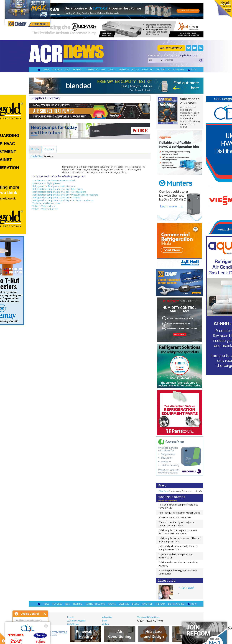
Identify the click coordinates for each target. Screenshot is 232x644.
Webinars (124, 70)
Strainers (76, 198)
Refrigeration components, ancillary (51, 189)
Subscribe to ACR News (190, 101)
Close (45, 614)
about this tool (41, 635)
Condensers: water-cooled (61, 180)
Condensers (39, 180)
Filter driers (77, 189)
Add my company (171, 48)
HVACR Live (73, 624)
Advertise (147, 70)
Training (78, 70)
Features (57, 70)
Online (105, 624)
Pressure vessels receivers (85, 195)
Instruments (39, 183)
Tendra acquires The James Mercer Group (179, 513)
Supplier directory (95, 70)
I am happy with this (30, 631)
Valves (36, 206)
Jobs (67, 70)
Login (192, 70)
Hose (58, 203)
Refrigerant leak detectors (61, 186)
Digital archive (176, 70)
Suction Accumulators (82, 200)
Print (105, 621)
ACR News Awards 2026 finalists (175, 518)
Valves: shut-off (50, 209)
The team (160, 70)
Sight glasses (54, 183)
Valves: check (48, 206)
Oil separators (79, 192)
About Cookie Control (16, 614)
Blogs (136, 70)
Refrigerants (39, 186)
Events (112, 70)
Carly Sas (37, 156)
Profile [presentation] (35, 149)
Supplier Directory (45, 98)
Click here (164, 491)
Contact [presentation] (49, 149)
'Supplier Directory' (188, 55)
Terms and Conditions (148, 617)
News (46, 70)
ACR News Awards (76, 621)
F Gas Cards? (186, 588)
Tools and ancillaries (43, 203)
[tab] (35, 149)
